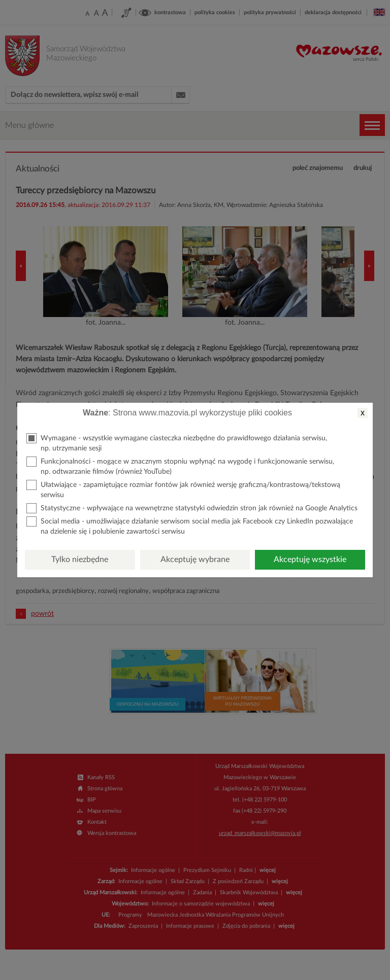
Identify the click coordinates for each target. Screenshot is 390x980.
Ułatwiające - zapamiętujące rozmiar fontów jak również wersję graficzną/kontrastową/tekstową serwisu (183, 489)
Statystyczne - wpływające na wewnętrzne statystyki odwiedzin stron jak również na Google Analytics (192, 508)
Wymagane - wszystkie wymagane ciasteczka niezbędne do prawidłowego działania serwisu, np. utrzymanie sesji (177, 443)
